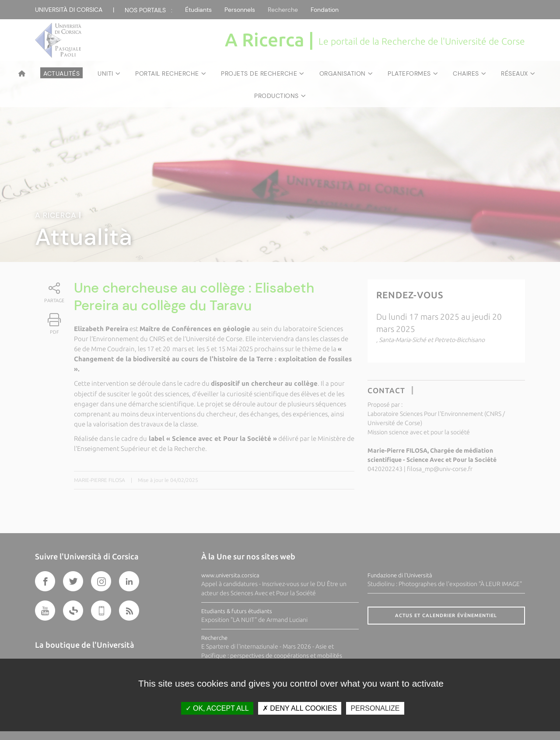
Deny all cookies (300, 708)
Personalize (375, 708)
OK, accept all (217, 708)
